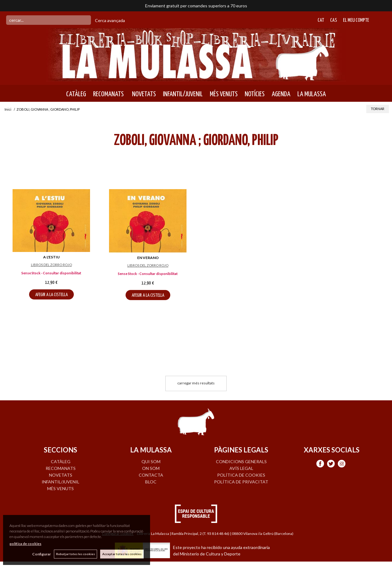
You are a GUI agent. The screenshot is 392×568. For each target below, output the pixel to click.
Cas (334, 20)
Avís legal (241, 468)
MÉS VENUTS (224, 94)
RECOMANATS (108, 94)
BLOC (151, 482)
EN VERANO (148, 258)
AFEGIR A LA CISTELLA (51, 295)
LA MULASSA (312, 94)
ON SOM (151, 468)
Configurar (41, 554)
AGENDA (281, 94)
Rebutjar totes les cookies (75, 554)
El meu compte (356, 20)
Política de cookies (241, 475)
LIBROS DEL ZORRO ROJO (51, 265)
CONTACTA (151, 475)
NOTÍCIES (255, 94)
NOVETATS (143, 94)
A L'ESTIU (51, 257)
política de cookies (25, 544)
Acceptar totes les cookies (122, 554)
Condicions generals (241, 461)
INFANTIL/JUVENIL (183, 94)
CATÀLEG (76, 94)
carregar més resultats (196, 383)
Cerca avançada (110, 20)
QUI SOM (151, 461)
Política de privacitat (241, 482)
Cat (321, 20)
